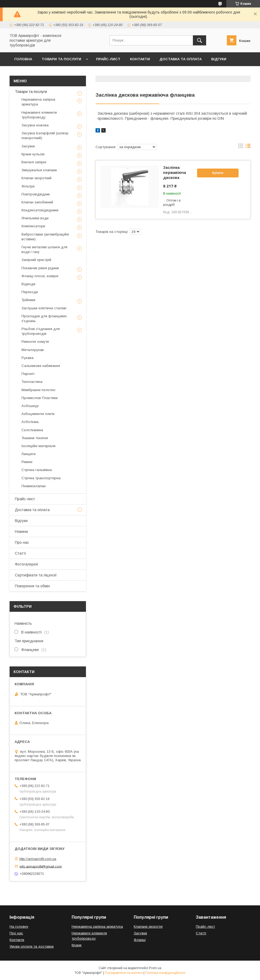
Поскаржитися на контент (124, 973)
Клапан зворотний (36, 178)
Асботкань (30, 422)
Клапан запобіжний (37, 202)
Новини (21, 532)
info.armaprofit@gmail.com (41, 866)
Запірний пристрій (36, 260)
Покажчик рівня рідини (40, 268)
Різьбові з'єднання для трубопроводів (41, 331)
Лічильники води (35, 218)
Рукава (27, 358)
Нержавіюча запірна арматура (38, 102)
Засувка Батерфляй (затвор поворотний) (45, 136)
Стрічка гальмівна (37, 470)
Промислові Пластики (40, 398)
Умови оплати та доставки (32, 946)
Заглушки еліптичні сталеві (44, 308)
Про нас (22, 542)
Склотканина (32, 430)
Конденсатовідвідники (40, 210)
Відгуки (219, 59)
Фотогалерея (26, 564)
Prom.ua (155, 968)
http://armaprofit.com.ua (38, 859)
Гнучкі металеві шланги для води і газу (44, 249)
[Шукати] (200, 40)
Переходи (30, 292)
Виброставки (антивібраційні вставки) (45, 237)
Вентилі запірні (34, 162)
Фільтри (28, 186)
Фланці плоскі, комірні (40, 276)
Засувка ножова (35, 125)
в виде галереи (241, 147)
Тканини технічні (35, 438)
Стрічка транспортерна (41, 478)
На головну (19, 926)
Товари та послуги (61, 59)
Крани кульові (33, 154)
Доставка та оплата (181, 59)
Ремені (27, 462)
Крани (77, 945)
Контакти (140, 59)
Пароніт (28, 374)
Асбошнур (30, 406)
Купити (218, 173)
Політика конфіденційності (165, 973)
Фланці (140, 940)
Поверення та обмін (32, 586)
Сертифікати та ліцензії (36, 575)
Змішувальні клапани (39, 170)
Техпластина (32, 382)
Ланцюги (29, 454)
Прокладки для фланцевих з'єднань (44, 318)
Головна (23, 59)
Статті (20, 553)
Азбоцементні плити (38, 414)
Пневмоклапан (34, 486)
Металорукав (33, 350)
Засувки (28, 146)
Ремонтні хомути (35, 342)
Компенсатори (33, 226)
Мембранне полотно (38, 390)
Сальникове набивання (41, 366)
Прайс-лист (108, 59)
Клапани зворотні (148, 926)
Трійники (28, 300)
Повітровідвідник (36, 194)
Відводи (28, 284)
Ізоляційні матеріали (38, 446)
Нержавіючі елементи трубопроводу (39, 115)
